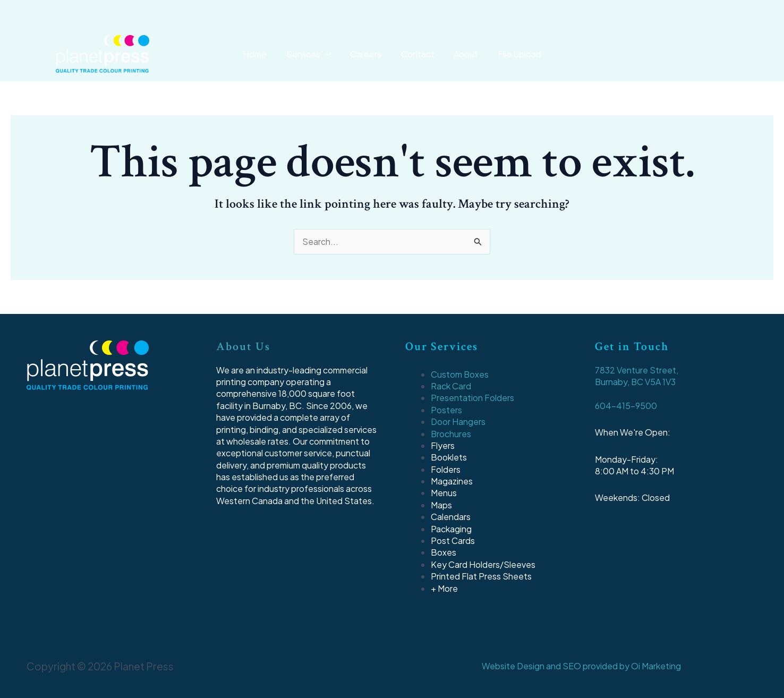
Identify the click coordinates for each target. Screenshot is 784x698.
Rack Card (451, 386)
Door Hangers (458, 422)
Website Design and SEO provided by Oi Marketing (581, 666)
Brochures (451, 434)
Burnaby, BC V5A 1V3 (636, 382)
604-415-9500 (626, 406)
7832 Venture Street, (637, 370)
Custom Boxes (460, 374)
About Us (243, 347)
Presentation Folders (472, 398)
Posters (446, 410)
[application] (331, 54)
